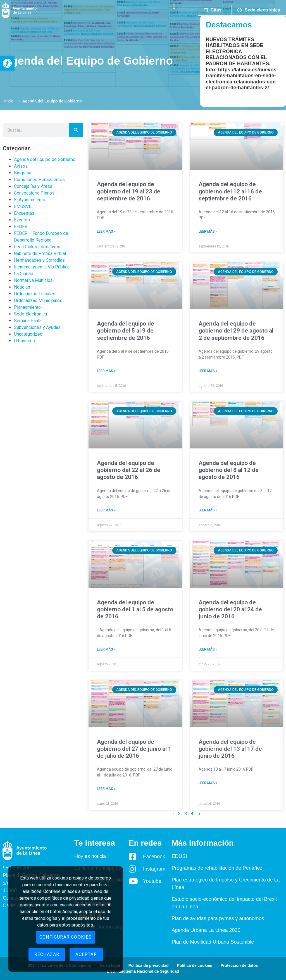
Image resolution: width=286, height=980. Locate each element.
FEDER (21, 227)
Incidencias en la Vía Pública (42, 267)
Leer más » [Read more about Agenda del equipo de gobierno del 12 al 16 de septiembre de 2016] (208, 231)
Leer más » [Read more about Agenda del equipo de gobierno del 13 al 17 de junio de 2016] (208, 783)
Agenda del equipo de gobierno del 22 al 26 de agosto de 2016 (129, 470)
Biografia (23, 173)
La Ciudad (24, 274)
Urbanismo (24, 341)
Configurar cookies (66, 937)
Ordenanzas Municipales (38, 300)
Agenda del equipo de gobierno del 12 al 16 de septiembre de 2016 (230, 191)
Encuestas (24, 213)
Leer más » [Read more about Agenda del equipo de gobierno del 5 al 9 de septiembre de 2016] (106, 371)
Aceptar (86, 954)
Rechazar (47, 954)
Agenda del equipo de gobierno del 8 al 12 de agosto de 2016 (229, 470)
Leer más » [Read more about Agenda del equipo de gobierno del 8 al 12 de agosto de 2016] (208, 510)
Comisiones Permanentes (39, 180)
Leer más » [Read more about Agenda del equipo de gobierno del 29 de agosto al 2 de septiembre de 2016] (208, 371)
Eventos (22, 220)
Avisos (21, 166)
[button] (7, 63)
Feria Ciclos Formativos (37, 247)
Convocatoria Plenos (34, 193)
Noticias (22, 287)
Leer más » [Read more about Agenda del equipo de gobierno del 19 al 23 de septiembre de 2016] (106, 231)
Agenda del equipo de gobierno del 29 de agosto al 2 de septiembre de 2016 (236, 331)
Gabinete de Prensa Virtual (40, 253)
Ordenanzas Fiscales (35, 294)
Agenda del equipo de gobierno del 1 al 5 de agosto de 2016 (135, 609)
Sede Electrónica (30, 314)
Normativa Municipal (34, 280)
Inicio (9, 101)
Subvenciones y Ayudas (37, 327)
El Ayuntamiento (30, 200)
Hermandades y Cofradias (39, 260)
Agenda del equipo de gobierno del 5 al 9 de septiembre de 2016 (126, 331)
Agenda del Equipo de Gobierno (45, 159)
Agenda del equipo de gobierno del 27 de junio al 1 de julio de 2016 (134, 749)
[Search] (76, 130)
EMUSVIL (23, 206)
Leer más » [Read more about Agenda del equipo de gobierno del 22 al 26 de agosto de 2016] (106, 510)
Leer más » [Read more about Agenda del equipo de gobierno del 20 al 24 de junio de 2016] (208, 649)
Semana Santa (28, 321)
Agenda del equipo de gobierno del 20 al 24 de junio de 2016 (230, 609)
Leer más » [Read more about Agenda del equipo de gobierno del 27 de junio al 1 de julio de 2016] (106, 789)
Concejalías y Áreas (33, 186)
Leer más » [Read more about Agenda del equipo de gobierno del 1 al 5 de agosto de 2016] (106, 649)
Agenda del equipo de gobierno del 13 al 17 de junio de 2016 (230, 749)
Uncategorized (28, 334)
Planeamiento (27, 307)
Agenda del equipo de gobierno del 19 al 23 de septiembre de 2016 (129, 191)
